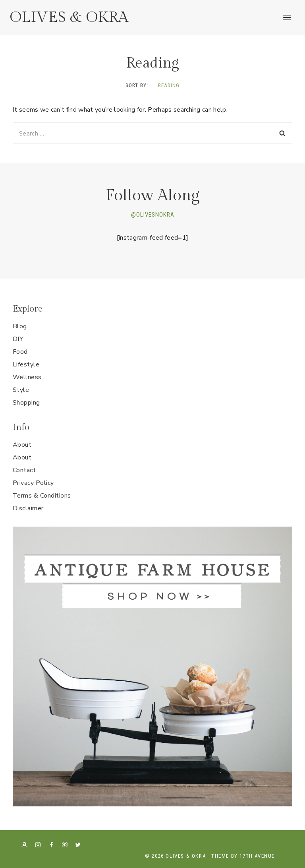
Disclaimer (28, 508)
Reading (169, 85)
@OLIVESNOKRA (153, 215)
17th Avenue (257, 856)
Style (21, 390)
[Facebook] (51, 844)
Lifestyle (26, 364)
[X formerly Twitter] (78, 844)
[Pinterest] (65, 844)
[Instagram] (38, 844)
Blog (20, 326)
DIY (18, 339)
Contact (24, 470)
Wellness (27, 377)
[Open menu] (287, 17)
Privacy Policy (33, 483)
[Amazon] (24, 844)
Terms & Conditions (42, 496)
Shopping (26, 403)
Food (20, 352)
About (22, 445)
